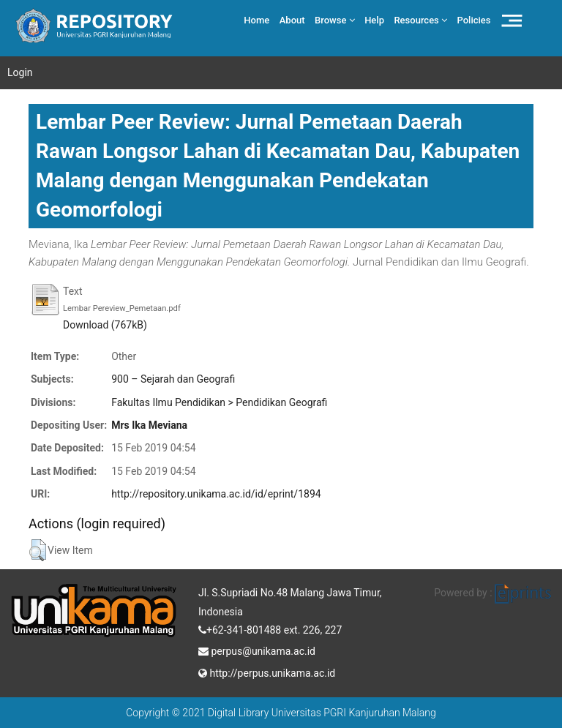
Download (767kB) (105, 325)
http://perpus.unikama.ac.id (267, 672)
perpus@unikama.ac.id (257, 650)
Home (256, 20)
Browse (335, 20)
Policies (474, 20)
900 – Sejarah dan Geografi (173, 379)
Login (20, 72)
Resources (420, 20)
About (292, 20)
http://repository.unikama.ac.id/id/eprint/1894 (216, 494)
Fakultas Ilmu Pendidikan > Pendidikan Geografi (219, 402)
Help (374, 20)
